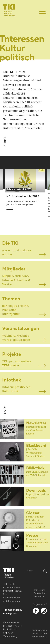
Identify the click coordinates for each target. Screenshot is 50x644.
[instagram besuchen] (44, 611)
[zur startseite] (9, 8)
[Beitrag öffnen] (25, 452)
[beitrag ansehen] (25, 181)
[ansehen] (25, 247)
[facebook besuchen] (36, 611)
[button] (42, 12)
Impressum (39, 590)
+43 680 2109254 (13, 610)
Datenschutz (40, 593)
